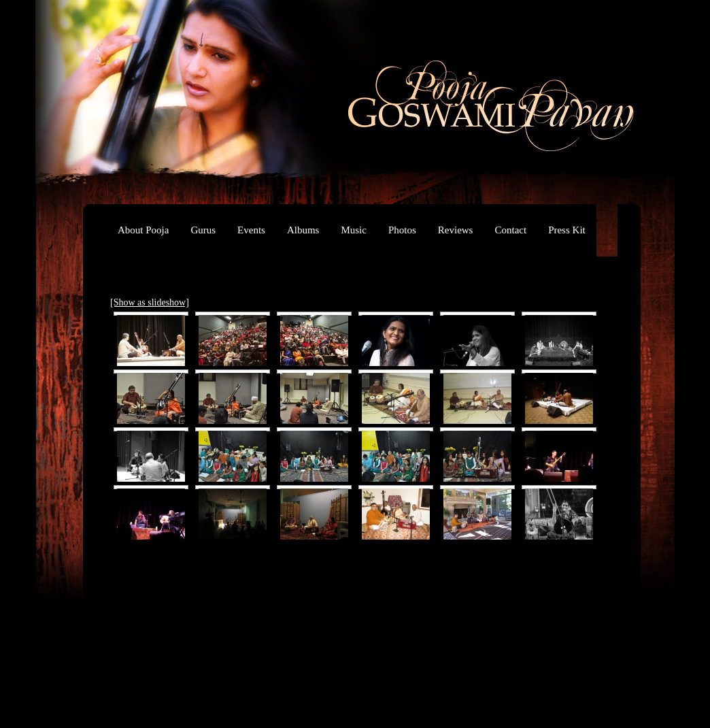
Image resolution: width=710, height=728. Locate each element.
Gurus (203, 230)
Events (251, 230)
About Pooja (143, 230)
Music (354, 230)
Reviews (456, 230)
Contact (510, 230)
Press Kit (567, 230)
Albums (303, 230)
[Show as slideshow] (150, 302)
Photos (402, 230)
